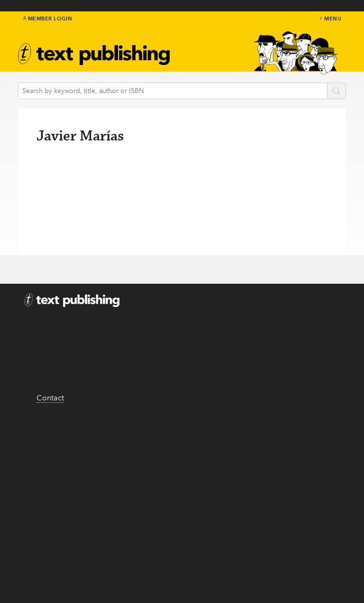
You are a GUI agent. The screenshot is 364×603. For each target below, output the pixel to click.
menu (330, 19)
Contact (50, 398)
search (337, 92)
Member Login (48, 19)
